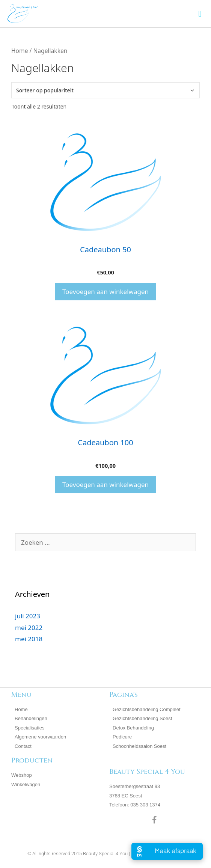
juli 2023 (28, 616)
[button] (200, 14)
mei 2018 (29, 639)
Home (20, 51)
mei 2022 (29, 628)
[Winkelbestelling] (105, 90)
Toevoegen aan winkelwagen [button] (105, 292)
